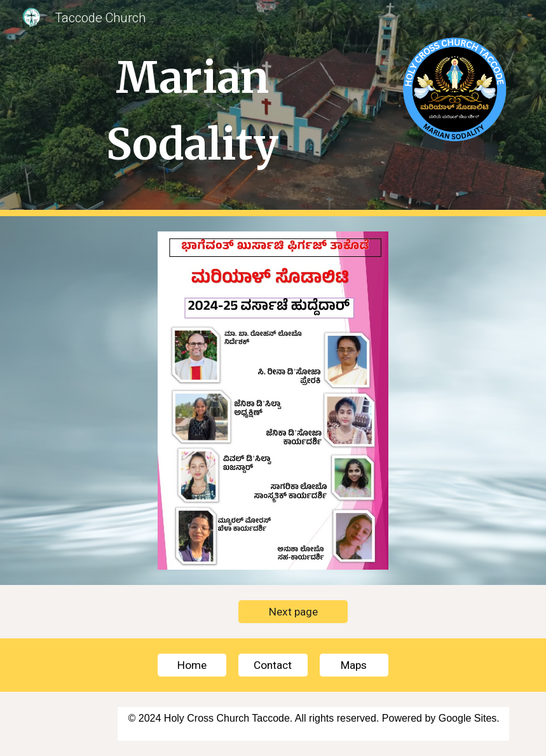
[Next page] (293, 611)
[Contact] (273, 665)
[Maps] (354, 665)
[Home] (192, 665)
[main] (193, 108)
